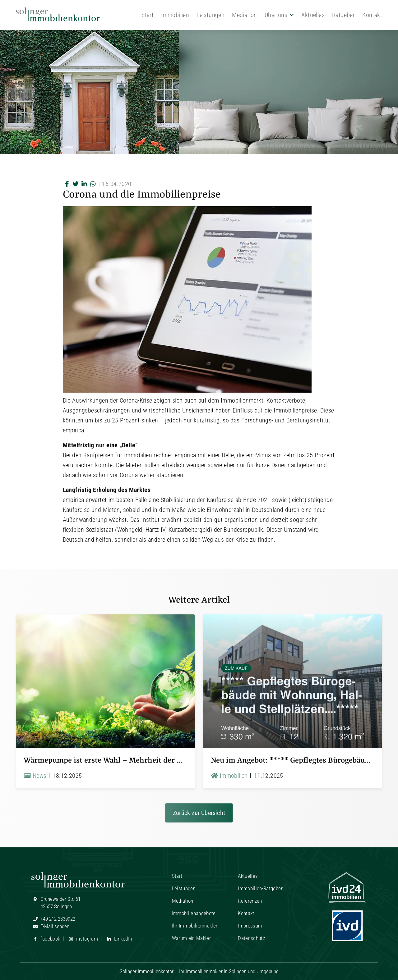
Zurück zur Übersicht (199, 813)
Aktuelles (313, 15)
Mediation (245, 15)
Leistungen (211, 15)
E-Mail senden (50, 926)
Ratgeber (343, 15)
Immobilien (175, 15)
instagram (83, 939)
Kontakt (372, 15)
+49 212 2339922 (53, 919)
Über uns (276, 15)
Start (148, 15)
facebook (46, 939)
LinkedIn (118, 939)
